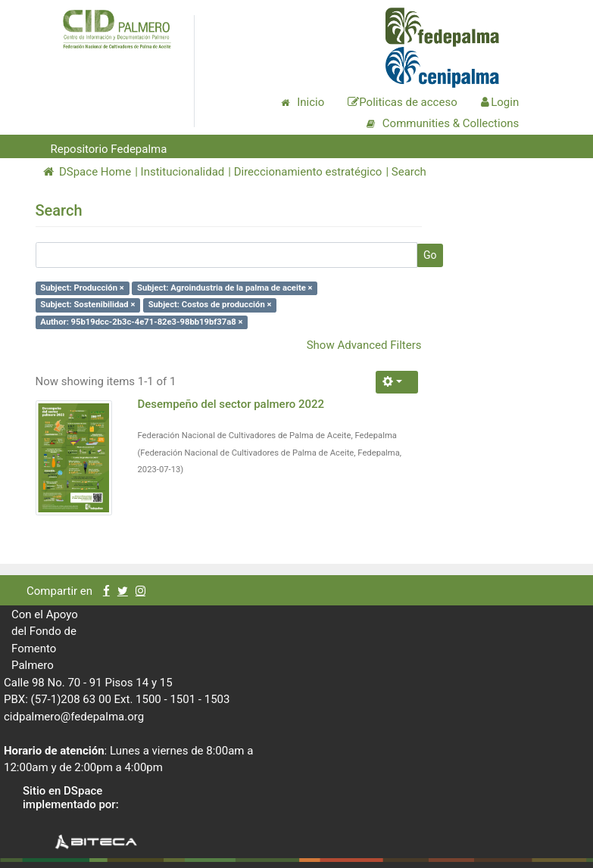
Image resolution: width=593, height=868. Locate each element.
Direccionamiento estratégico (308, 172)
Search (409, 172)
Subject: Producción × (82, 288)
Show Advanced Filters (364, 345)
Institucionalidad (183, 172)
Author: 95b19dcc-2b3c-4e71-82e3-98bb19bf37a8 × (141, 322)
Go (430, 255)
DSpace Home (87, 172)
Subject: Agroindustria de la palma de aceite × (225, 288)
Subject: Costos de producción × (210, 305)
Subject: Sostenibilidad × (87, 305)
